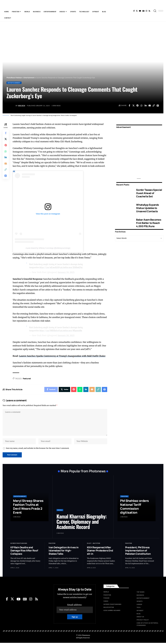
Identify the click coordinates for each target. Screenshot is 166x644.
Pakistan (124, 497)
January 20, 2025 (66, 272)
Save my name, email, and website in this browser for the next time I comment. (38, 449)
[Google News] (143, 11)
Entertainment (14, 83)
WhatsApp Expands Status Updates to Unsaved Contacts (147, 207)
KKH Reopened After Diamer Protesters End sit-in (100, 552)
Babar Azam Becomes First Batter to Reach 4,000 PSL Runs (149, 222)
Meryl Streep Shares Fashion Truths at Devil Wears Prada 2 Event (28, 508)
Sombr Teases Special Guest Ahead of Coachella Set (149, 192)
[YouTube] (140, 11)
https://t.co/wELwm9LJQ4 (50, 267)
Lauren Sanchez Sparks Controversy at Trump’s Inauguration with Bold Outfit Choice (63, 356)
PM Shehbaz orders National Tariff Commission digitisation (134, 508)
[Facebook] (134, 11)
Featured (27, 378)
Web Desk (22, 106)
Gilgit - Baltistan (94, 544)
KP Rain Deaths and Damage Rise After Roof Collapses (24, 552)
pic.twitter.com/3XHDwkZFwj (72, 267)
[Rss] (149, 11)
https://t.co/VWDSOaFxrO (50, 330)
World (60, 511)
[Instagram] (146, 11)
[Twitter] (137, 11)
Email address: (75, 609)
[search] (155, 11)
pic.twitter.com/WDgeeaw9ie (72, 330)
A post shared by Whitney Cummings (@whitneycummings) (48, 248)
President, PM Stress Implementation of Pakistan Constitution (138, 552)
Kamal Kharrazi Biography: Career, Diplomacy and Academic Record (82, 523)
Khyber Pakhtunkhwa (19, 544)
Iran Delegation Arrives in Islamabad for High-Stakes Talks (64, 552)
